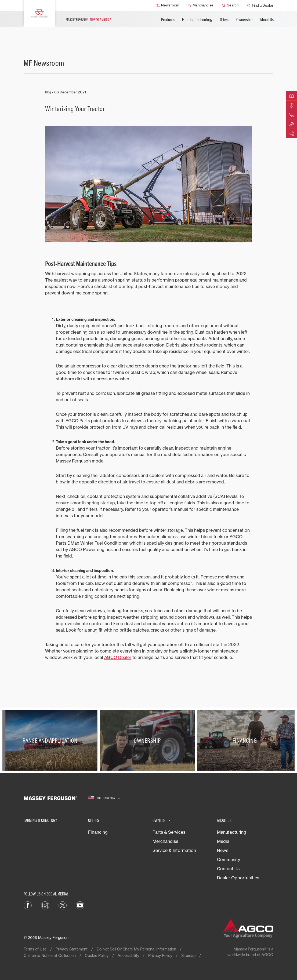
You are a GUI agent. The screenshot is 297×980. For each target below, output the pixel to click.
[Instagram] (45, 905)
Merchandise (165, 841)
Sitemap (188, 955)
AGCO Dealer (118, 657)
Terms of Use (35, 949)
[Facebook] (28, 905)
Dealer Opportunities (238, 878)
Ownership (245, 20)
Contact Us (228, 869)
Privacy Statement (72, 949)
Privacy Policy (160, 955)
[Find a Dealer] (260, 5)
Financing (98, 832)
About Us (267, 20)
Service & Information (174, 850)
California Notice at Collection (50, 955)
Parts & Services (169, 832)
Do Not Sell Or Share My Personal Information (136, 949)
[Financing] (246, 740)
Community (229, 859)
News (223, 850)
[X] (63, 905)
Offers (224, 20)
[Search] (230, 5)
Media (223, 841)
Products (168, 20)
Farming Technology (197, 20)
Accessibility (128, 955)
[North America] (104, 798)
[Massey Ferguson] (39, 13)
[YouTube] (80, 905)
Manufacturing (232, 832)
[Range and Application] (51, 740)
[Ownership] (149, 740)
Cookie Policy (97, 955)
